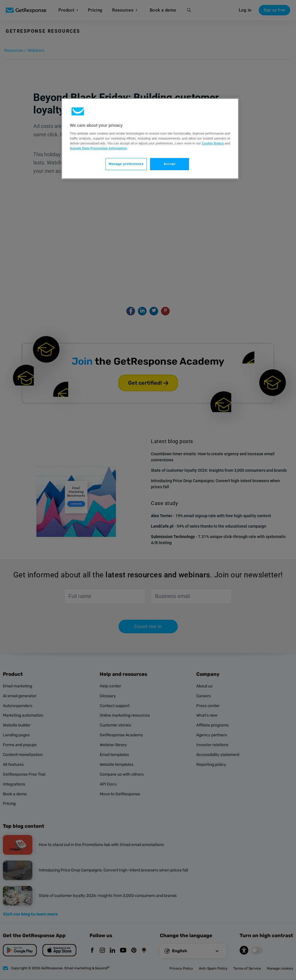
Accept (170, 164)
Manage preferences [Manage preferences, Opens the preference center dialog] (126, 164)
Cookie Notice (213, 143)
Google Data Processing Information (98, 148)
